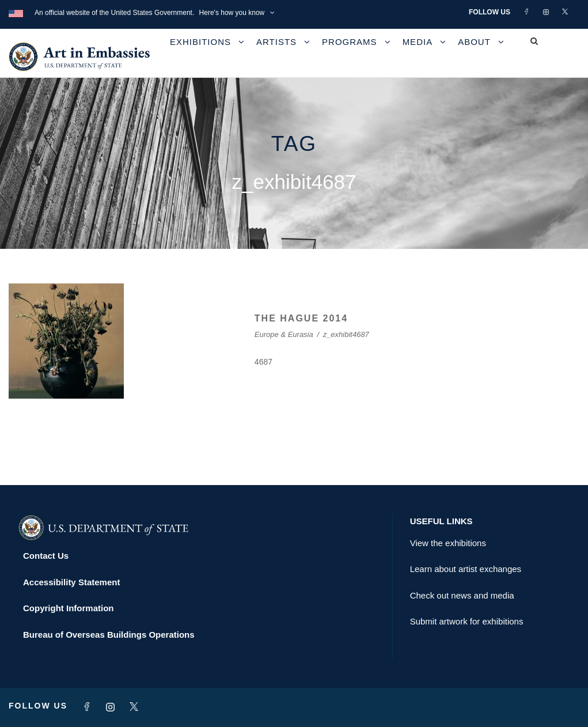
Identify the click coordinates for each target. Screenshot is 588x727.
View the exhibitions (448, 543)
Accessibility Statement (71, 582)
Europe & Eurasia (284, 334)
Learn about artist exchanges (466, 569)
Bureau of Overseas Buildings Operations (109, 635)
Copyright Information (69, 608)
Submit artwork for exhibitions (467, 621)
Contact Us (46, 556)
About (474, 42)
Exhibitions (200, 42)
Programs (350, 42)
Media (418, 42)
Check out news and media (462, 595)
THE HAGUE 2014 (301, 318)
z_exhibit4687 (346, 334)
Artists (276, 42)
